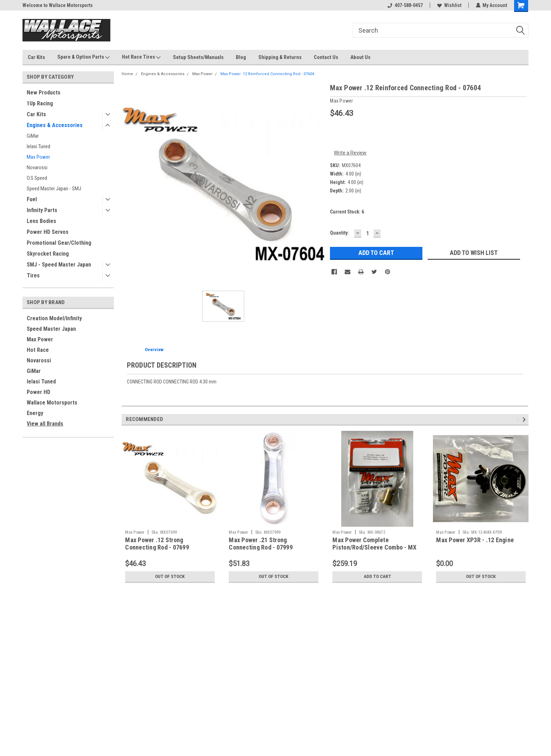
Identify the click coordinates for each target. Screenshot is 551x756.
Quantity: (339, 233)
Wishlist (449, 5)
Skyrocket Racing (48, 254)
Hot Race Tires (141, 57)
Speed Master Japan (51, 329)
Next (525, 419)
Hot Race (38, 350)
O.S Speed (37, 178)
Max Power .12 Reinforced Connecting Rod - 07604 (267, 74)
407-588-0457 (405, 5)
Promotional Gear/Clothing (59, 243)
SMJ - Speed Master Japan (59, 265)
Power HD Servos (48, 232)
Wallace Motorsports (52, 403)
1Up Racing (40, 103)
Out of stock (170, 577)
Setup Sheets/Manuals (198, 57)
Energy (35, 413)
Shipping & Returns (280, 57)
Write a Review (350, 153)
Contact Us (326, 57)
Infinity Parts (42, 210)
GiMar (33, 136)
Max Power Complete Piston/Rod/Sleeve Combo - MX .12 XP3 (374, 547)
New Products (44, 93)
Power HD (38, 392)
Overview (154, 350)
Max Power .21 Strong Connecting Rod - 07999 (261, 544)
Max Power (38, 157)
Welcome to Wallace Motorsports (58, 5)
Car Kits (36, 57)
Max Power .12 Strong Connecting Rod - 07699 (157, 544)
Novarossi (37, 167)
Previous (519, 419)
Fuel (32, 199)
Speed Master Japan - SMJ (54, 189)
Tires (33, 275)
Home (127, 74)
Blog (241, 57)
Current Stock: (347, 212)
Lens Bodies (41, 221)
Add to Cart (377, 577)
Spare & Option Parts (83, 57)
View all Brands (45, 424)
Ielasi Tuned (38, 146)
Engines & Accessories (55, 125)
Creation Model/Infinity (54, 318)
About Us (360, 57)
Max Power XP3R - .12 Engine (475, 540)
